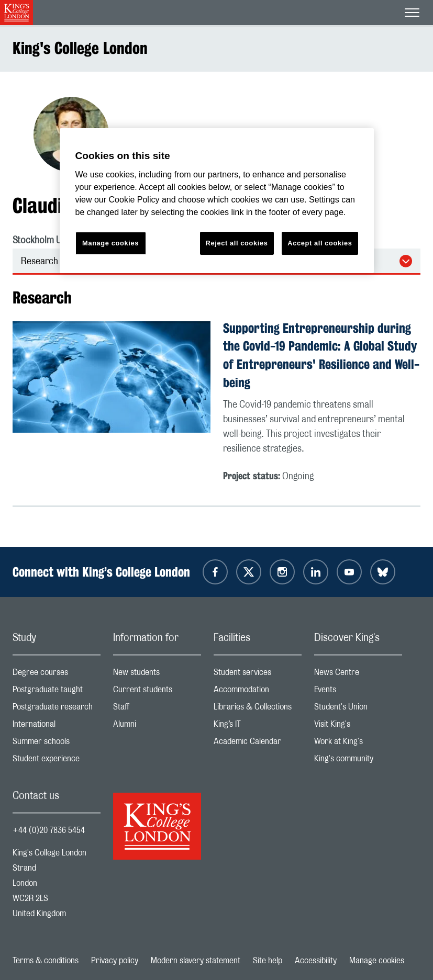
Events (358, 692)
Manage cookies (377, 961)
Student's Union (358, 709)
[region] (217, 201)
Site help (268, 961)
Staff (157, 709)
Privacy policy (115, 961)
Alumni (157, 726)
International (57, 726)
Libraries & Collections (258, 709)
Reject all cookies (237, 243)
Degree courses (57, 675)
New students (157, 675)
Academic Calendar (258, 744)
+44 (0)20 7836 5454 (49, 830)
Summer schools (57, 744)
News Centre (358, 675)
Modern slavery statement (196, 961)
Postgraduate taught (57, 692)
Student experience (57, 761)
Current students (157, 692)
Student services (258, 675)
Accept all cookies (320, 243)
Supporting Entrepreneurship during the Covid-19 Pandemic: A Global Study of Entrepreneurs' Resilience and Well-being (321, 355)
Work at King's (358, 744)
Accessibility (316, 961)
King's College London (80, 48)
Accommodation (258, 692)
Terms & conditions (46, 961)
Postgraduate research (57, 709)
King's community (358, 761)
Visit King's (358, 726)
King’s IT (258, 726)
